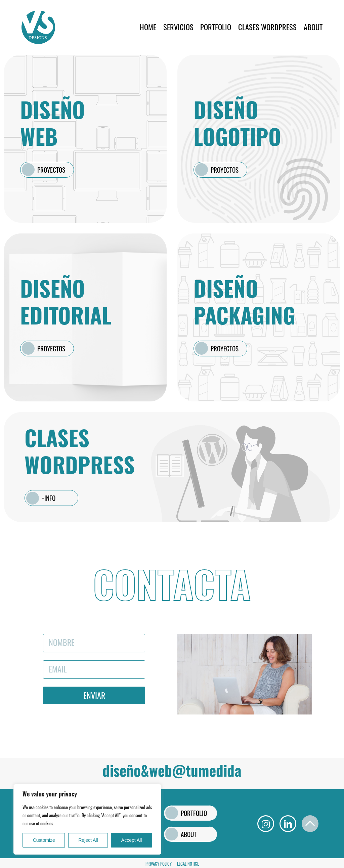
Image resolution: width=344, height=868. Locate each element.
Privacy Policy (159, 864)
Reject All (88, 840)
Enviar (94, 695)
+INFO (49, 498)
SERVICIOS (178, 27)
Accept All (132, 840)
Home (148, 27)
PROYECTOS (51, 170)
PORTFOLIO (216, 27)
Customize (44, 840)
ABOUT (313, 27)
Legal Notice (188, 864)
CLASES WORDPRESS (267, 27)
